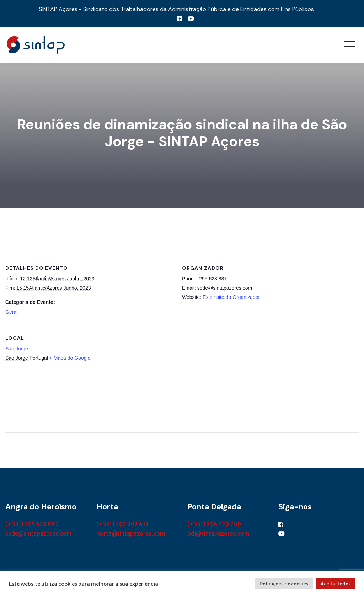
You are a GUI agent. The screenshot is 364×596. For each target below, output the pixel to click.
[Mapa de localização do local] (321, 373)
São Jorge (17, 349)
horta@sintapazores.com (131, 533)
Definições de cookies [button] (284, 584)
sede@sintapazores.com (38, 533)
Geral (11, 312)
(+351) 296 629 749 (214, 524)
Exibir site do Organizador (231, 297)
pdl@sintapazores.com (218, 533)
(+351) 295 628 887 (32, 524)
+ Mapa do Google (70, 358)
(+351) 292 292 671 (122, 524)
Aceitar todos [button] (336, 584)
